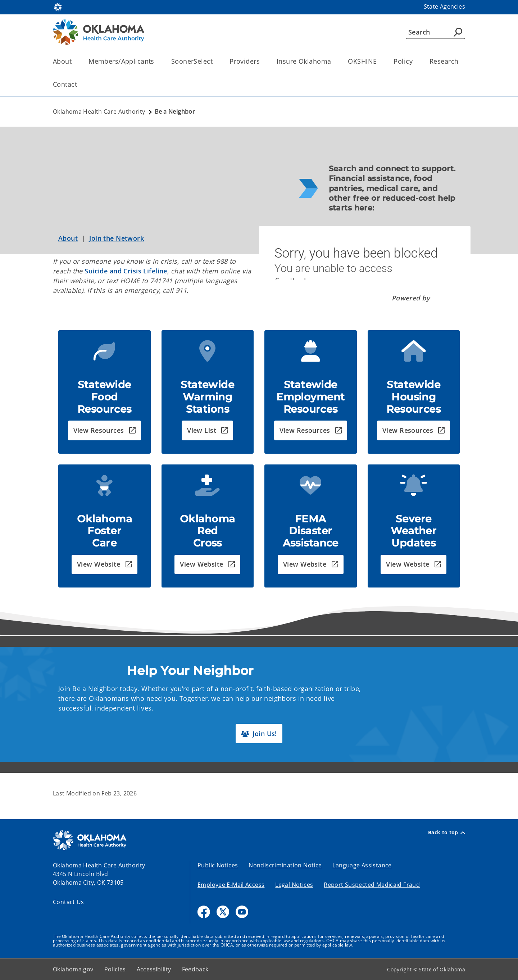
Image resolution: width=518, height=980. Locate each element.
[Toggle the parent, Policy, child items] (415, 61)
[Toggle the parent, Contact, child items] (79, 84)
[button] (104, 430)
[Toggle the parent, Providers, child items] (262, 61)
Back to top (447, 832)
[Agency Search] (458, 32)
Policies (115, 969)
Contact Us (69, 902)
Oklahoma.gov (73, 969)
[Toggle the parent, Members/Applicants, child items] (157, 61)
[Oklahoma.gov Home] (58, 7)
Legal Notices (294, 885)
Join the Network (117, 238)
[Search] (435, 32)
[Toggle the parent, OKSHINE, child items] (379, 61)
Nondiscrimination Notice (285, 865)
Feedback (195, 969)
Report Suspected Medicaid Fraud (372, 885)
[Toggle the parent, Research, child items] (461, 61)
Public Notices (218, 865)
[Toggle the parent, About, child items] (74, 61)
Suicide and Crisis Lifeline (126, 271)
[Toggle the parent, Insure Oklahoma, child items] (333, 61)
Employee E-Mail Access (231, 885)
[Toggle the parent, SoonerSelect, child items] (215, 61)
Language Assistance (362, 865)
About (68, 238)
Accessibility (154, 969)
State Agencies (444, 6)
